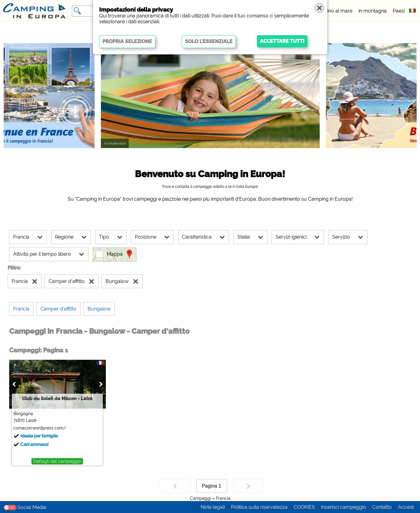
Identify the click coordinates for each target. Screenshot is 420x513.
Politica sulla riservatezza (259, 507)
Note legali (213, 507)
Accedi (406, 507)
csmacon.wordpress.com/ (40, 428)
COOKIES (304, 507)
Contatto (382, 507)
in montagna (373, 11)
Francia (223, 498)
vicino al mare (337, 11)
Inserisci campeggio (344, 507)
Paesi (399, 11)
